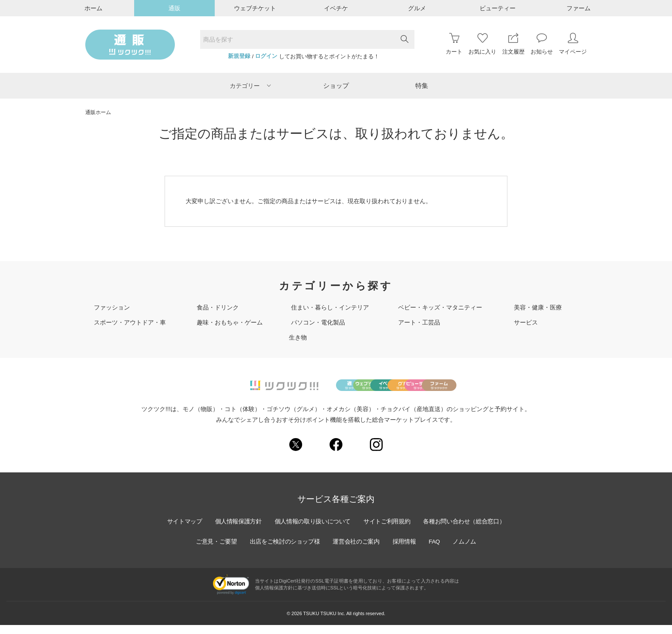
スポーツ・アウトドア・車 (130, 322)
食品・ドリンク (218, 307)
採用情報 (405, 551)
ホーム (93, 8)
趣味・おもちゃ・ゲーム (230, 322)
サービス (526, 322)
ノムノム (467, 551)
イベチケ (336, 8)
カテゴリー (250, 86)
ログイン (266, 56)
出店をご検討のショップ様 (284, 551)
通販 (174, 8)
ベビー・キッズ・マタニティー (440, 307)
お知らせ (542, 44)
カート (454, 44)
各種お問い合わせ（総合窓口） (467, 531)
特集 (422, 86)
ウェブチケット (255, 8)
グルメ (417, 8)
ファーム (579, 8)
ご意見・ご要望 (214, 551)
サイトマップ (181, 531)
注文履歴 (513, 44)
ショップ (336, 86)
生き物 (298, 337)
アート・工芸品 (419, 322)
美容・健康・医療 (538, 307)
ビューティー (498, 8)
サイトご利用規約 (388, 531)
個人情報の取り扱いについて (312, 531)
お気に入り (482, 44)
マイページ (573, 44)
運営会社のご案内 (357, 551)
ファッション (112, 307)
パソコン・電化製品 (318, 322)
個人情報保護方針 (236, 531)
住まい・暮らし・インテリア (330, 307)
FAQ (436, 551)
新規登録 (239, 56)
